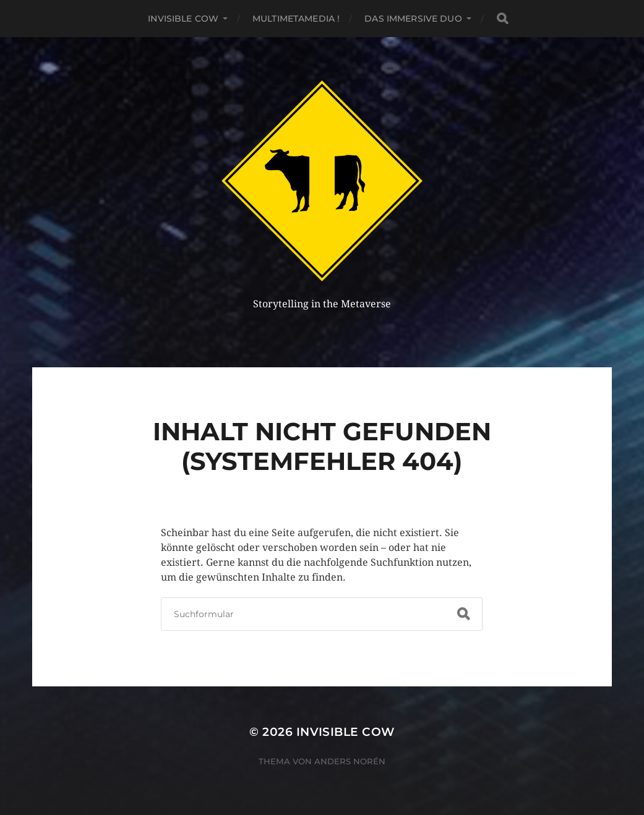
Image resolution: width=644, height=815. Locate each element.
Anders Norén (350, 761)
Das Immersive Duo (413, 19)
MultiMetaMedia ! (296, 19)
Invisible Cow (183, 19)
